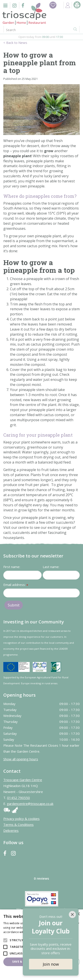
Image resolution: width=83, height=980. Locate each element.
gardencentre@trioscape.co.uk (30, 804)
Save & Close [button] (22, 962)
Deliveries (11, 830)
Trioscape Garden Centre (23, 780)
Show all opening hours (21, 759)
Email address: (16, 585)
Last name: (51, 567)
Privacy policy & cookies (21, 819)
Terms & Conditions (18, 825)
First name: (12, 567)
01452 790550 (18, 798)
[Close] (72, 915)
